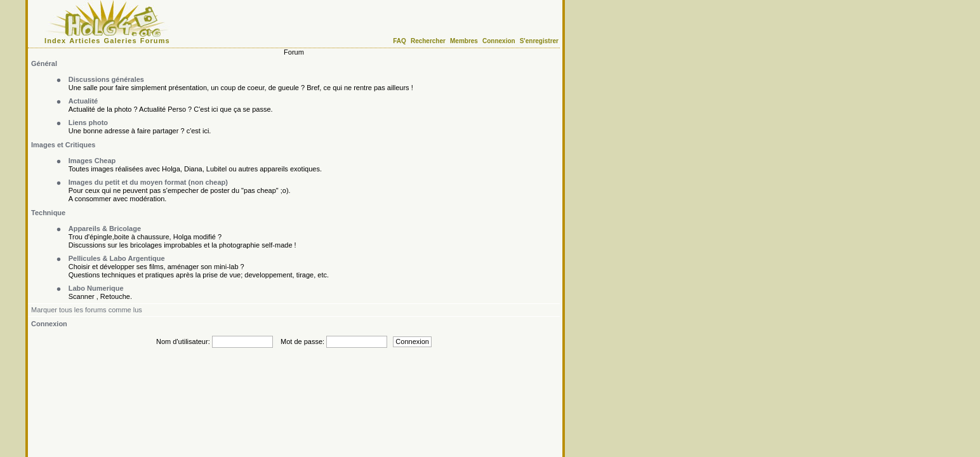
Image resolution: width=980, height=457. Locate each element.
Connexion (499, 41)
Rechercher (428, 41)
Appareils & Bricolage (105, 228)
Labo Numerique (96, 288)
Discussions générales (106, 79)
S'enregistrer (539, 41)
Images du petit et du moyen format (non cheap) (148, 182)
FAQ (400, 41)
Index (55, 41)
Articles (85, 41)
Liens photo (88, 123)
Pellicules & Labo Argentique (117, 258)
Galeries (121, 41)
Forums (155, 41)
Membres (464, 41)
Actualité (83, 101)
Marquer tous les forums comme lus (87, 310)
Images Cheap (92, 161)
